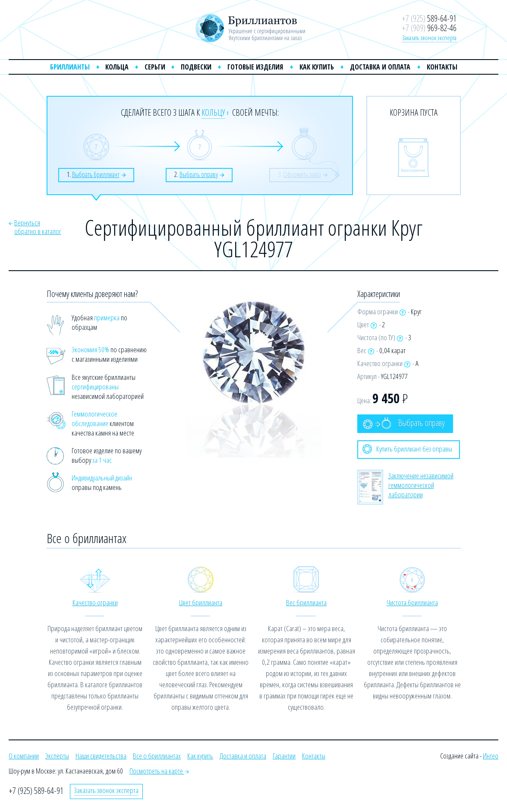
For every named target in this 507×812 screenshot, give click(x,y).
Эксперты (57, 756)
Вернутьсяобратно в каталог (38, 227)
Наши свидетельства (101, 756)
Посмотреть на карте (159, 771)
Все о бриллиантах (157, 756)
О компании (24, 756)
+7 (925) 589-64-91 (36, 791)
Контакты (442, 67)
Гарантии (284, 756)
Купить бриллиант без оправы (407, 449)
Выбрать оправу (403, 423)
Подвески (196, 67)
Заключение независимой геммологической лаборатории (421, 485)
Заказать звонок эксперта (429, 38)
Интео (491, 756)
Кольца (117, 67)
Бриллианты (70, 67)
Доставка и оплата (380, 67)
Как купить (317, 67)
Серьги (155, 67)
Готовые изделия (255, 67)
